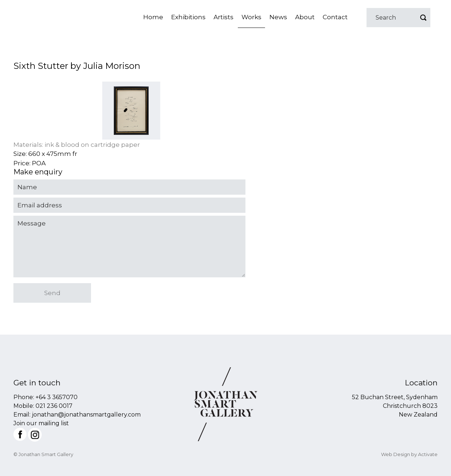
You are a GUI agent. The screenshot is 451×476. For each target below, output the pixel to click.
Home (153, 17)
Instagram (35, 435)
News (278, 17)
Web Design (396, 454)
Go (423, 18)
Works (251, 17)
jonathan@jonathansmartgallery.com (86, 415)
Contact (335, 17)
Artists (224, 17)
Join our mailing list (41, 423)
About (305, 17)
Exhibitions (188, 17)
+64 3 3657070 (57, 397)
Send (52, 293)
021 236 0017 (54, 406)
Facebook (20, 434)
